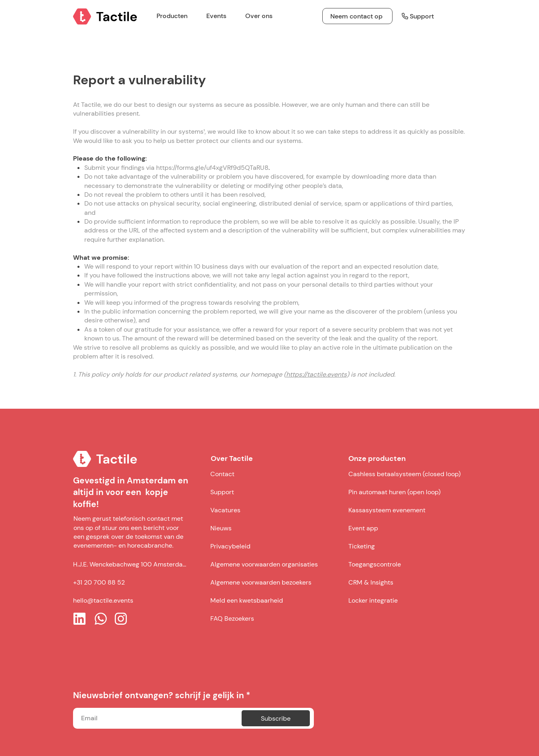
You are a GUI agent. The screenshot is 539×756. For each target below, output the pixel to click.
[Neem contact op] (357, 16)
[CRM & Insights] (406, 582)
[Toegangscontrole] (406, 564)
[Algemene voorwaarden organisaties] (273, 564)
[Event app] (406, 528)
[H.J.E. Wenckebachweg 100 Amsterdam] (131, 564)
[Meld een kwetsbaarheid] (273, 600)
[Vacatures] (273, 510)
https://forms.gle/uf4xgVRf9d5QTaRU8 (212, 168)
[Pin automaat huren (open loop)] (406, 492)
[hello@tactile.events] (131, 601)
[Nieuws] (273, 528)
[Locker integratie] (406, 600)
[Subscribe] (276, 718)
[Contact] (273, 474)
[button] (220, 16)
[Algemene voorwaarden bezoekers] (273, 582)
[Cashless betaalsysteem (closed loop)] (406, 474)
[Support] (414, 16)
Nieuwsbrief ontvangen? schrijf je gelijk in (159, 696)
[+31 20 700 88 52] (131, 583)
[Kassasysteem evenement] (406, 510)
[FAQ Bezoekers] (273, 618)
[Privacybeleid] (273, 546)
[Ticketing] (406, 546)
